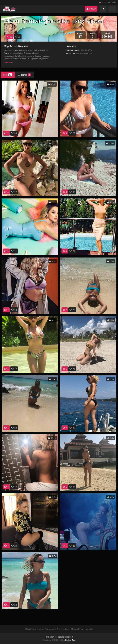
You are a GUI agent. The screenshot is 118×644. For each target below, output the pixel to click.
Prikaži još (8, 62)
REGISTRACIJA (104, 2)
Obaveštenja (77, 629)
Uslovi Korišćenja (46, 629)
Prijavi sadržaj (63, 629)
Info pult (89, 629)
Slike (8, 75)
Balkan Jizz (70, 640)
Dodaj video (31, 629)
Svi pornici (24, 75)
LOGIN (114, 2)
